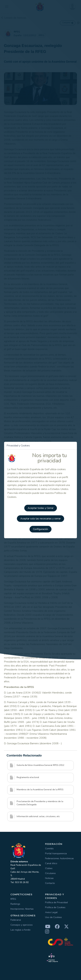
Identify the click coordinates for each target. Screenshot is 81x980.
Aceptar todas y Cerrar (41, 508)
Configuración (40, 529)
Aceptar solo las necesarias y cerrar (40, 519)
